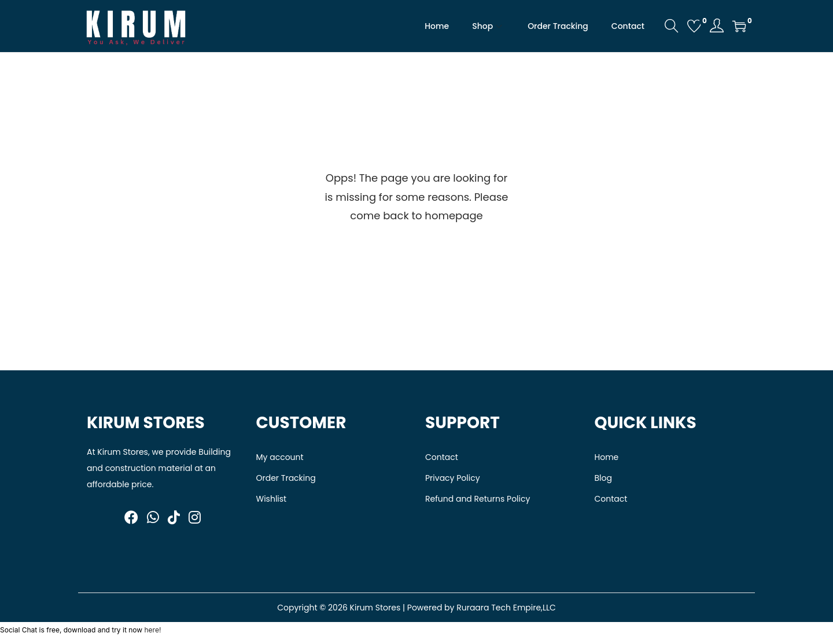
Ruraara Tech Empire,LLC (506, 608)
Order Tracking (286, 478)
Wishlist (272, 499)
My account (280, 457)
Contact (442, 457)
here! (152, 630)
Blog (603, 478)
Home (607, 457)
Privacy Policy (453, 478)
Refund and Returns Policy (478, 499)
